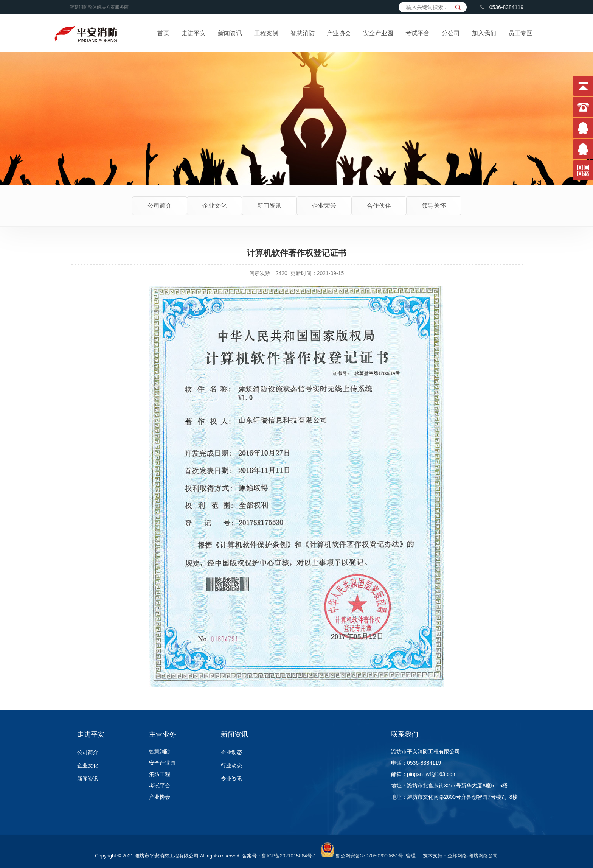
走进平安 (194, 33)
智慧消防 (303, 33)
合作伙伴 (379, 206)
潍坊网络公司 (483, 856)
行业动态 (231, 765)
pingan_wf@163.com (432, 774)
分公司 (451, 33)
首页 (163, 33)
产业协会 (339, 33)
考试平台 (418, 33)
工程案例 (266, 33)
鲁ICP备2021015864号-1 (289, 856)
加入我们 (484, 33)
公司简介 (160, 206)
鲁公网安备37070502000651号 (369, 856)
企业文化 (214, 206)
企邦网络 (457, 856)
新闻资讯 (230, 33)
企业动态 (231, 752)
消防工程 (160, 774)
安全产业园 (378, 33)
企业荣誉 (324, 206)
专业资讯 (231, 779)
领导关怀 (434, 206)
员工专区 (520, 33)
